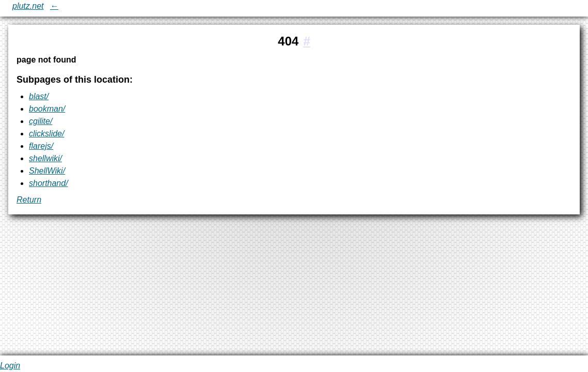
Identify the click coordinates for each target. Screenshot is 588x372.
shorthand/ (49, 183)
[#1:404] (306, 41)
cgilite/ (41, 121)
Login (10, 366)
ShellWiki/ (47, 171)
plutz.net (28, 6)
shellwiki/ (45, 158)
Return (29, 200)
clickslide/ (46, 134)
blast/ (39, 96)
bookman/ (47, 109)
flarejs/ (41, 146)
